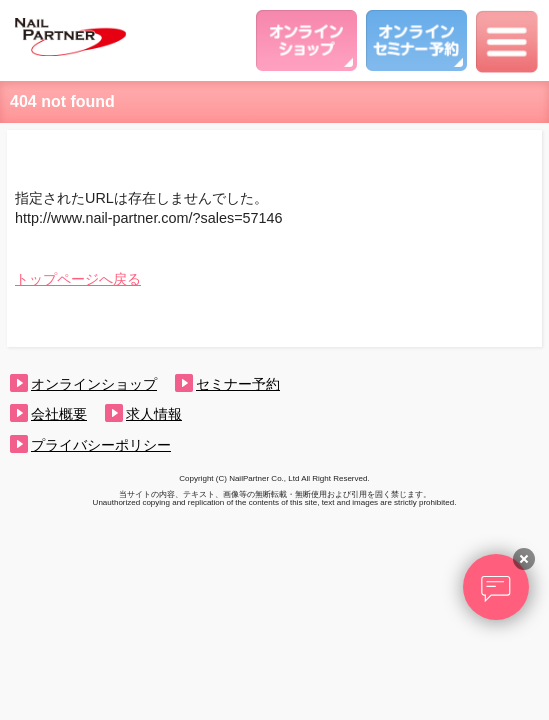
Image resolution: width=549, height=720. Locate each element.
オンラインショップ (94, 384)
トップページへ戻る (78, 279)
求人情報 (154, 414)
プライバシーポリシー (101, 445)
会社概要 (59, 414)
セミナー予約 (238, 384)
